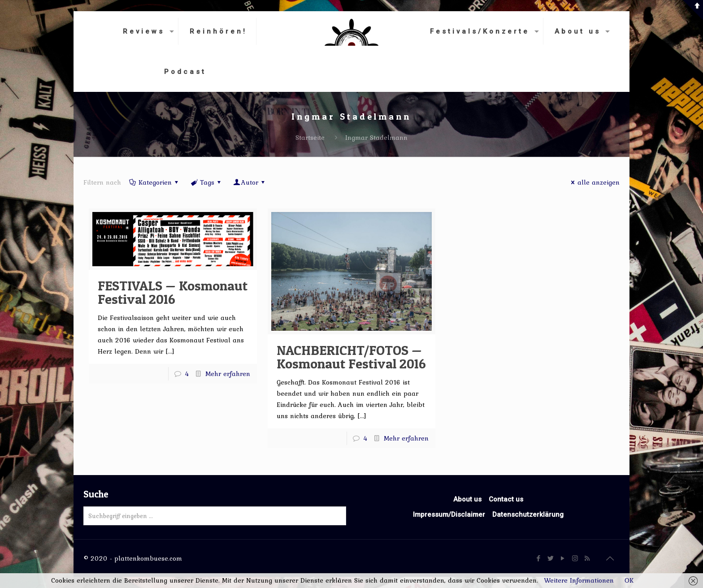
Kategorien (154, 182)
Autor (250, 182)
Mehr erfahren (228, 374)
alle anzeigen (594, 182)
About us (467, 499)
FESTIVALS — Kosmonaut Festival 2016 (173, 292)
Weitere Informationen (579, 580)
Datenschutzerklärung (528, 514)
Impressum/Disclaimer (449, 514)
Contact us (506, 499)
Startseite (310, 138)
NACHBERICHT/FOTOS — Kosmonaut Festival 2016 (351, 357)
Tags (206, 182)
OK (629, 580)
